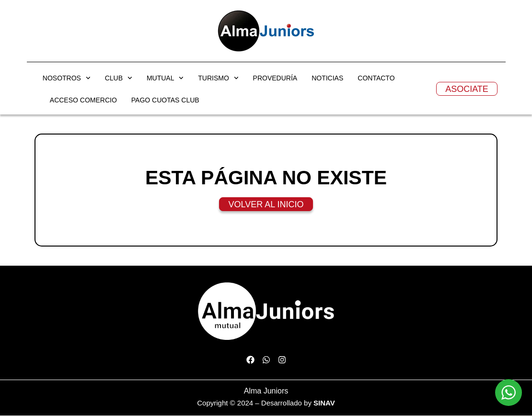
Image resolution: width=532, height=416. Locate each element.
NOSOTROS (67, 79)
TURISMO (218, 79)
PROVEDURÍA (275, 79)
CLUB (119, 79)
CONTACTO (376, 79)
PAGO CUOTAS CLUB (165, 101)
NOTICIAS (327, 79)
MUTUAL (165, 79)
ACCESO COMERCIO (83, 101)
